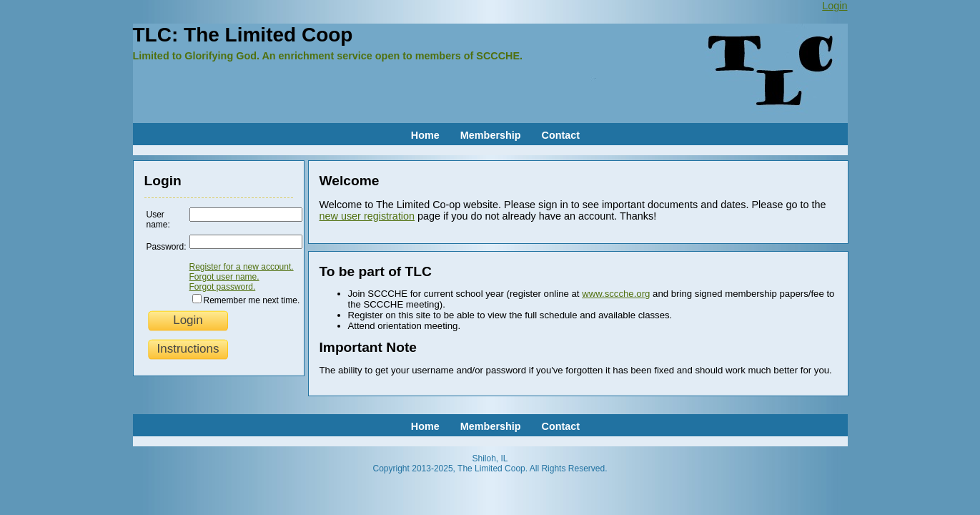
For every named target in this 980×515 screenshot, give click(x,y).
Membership (491, 135)
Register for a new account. (242, 267)
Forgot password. (223, 287)
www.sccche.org (616, 294)
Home (425, 135)
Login (835, 6)
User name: (158, 220)
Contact (561, 135)
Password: (167, 247)
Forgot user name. (224, 277)
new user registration (367, 216)
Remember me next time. (252, 300)
